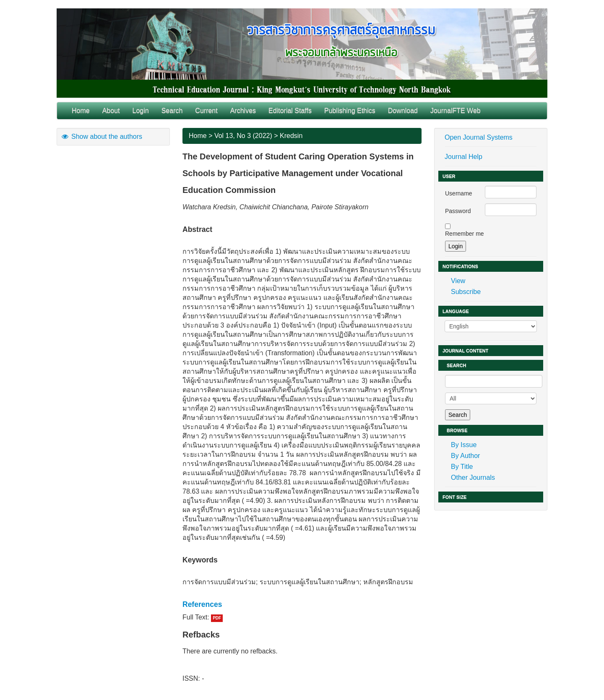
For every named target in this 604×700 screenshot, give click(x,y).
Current (206, 111)
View (458, 281)
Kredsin (291, 136)
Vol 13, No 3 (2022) (243, 136)
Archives (243, 111)
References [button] (202, 604)
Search (172, 111)
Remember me (465, 234)
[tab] (302, 604)
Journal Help (463, 157)
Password (458, 211)
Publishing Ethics (350, 111)
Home (81, 111)
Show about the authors (102, 137)
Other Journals (473, 478)
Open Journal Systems (479, 137)
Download (403, 111)
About (111, 111)
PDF (217, 618)
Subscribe (466, 292)
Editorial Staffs (290, 111)
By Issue (464, 445)
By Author (465, 456)
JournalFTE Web (456, 111)
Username (459, 193)
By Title (462, 467)
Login (141, 111)
